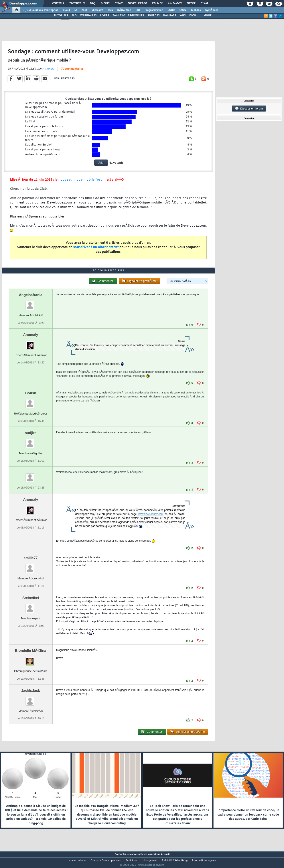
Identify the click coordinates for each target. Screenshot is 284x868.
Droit (191, 4)
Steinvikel (31, 606)
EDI (138, 10)
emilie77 (31, 566)
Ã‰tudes (175, 4)
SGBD (171, 10)
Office (183, 10)
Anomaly (48, 72)
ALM (84, 10)
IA (76, 10)
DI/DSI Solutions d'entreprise (40, 10)
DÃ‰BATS (170, 16)
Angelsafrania (31, 303)
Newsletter (137, 4)
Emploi (157, 4)
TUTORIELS (61, 16)
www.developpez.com (151, 523)
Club (204, 4)
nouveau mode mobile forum (82, 183)
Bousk (31, 402)
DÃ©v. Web (124, 10)
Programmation (154, 10)
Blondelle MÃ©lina (31, 659)
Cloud (66, 10)
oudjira (31, 441)
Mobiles (196, 10)
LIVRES (105, 16)
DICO (193, 16)
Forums (58, 4)
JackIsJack (31, 699)
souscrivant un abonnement (96, 250)
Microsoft (97, 10)
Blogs (105, 4)
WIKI (183, 16)
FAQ (93, 4)
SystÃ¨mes (212, 10)
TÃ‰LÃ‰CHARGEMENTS (128, 16)
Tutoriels (77, 4)
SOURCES (153, 16)
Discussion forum (249, 109)
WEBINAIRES (88, 16)
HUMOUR (206, 16)
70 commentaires (72, 72)
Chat (119, 4)
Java (110, 10)
